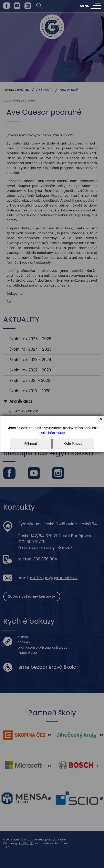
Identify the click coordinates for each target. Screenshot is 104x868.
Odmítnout (73, 444)
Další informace (52, 433)
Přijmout (31, 444)
